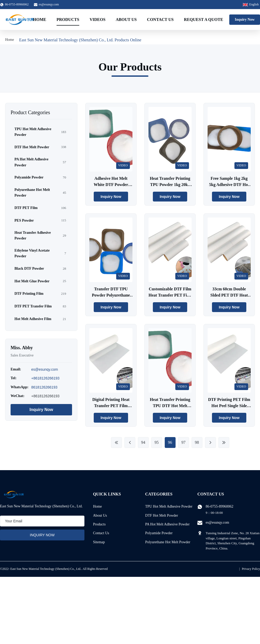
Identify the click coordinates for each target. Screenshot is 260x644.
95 (157, 442)
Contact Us (160, 20)
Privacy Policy (251, 569)
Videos (97, 20)
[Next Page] (210, 443)
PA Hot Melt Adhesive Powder (167, 524)
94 (143, 442)
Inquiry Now (245, 20)
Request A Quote (203, 20)
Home (40, 20)
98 (197, 442)
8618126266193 (44, 387)
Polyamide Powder (159, 533)
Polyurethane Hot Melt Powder (168, 542)
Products (68, 20)
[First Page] (116, 443)
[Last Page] (224, 443)
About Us (126, 20)
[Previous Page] (130, 443)
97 (184, 442)
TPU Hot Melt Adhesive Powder (169, 506)
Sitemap (99, 542)
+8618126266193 (45, 378)
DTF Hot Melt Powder (161, 515)
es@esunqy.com (49, 4)
